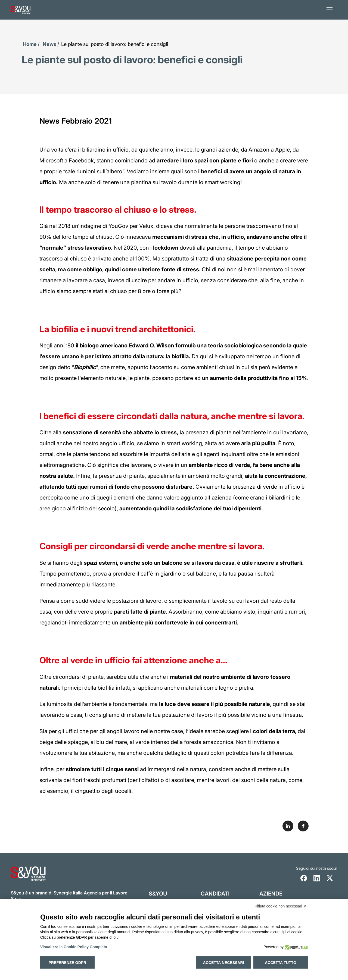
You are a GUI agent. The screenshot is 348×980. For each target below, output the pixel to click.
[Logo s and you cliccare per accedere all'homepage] (21, 10)
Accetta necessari (224, 963)
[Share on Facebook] (303, 826)
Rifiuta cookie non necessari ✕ (280, 906)
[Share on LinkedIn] (288, 826)
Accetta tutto (281, 963)
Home (30, 44)
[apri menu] (330, 10)
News (49, 44)
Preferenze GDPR (67, 963)
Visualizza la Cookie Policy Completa (74, 947)
